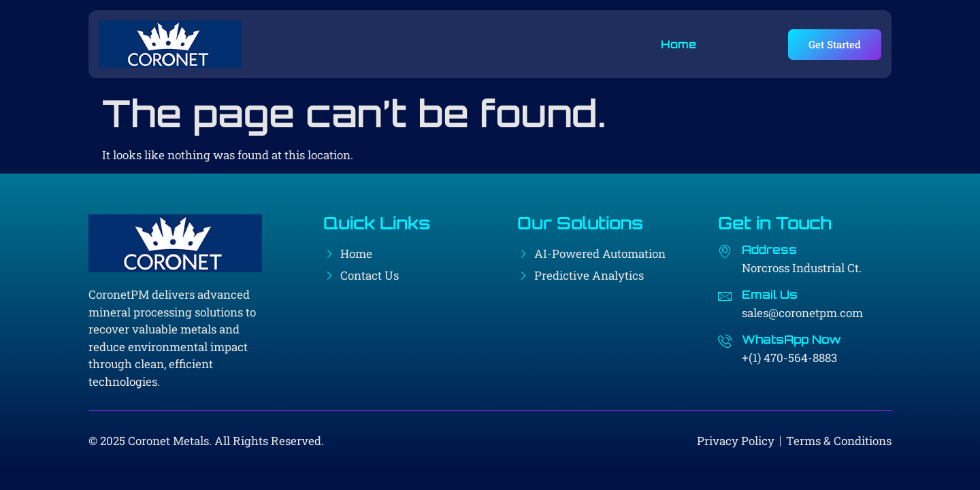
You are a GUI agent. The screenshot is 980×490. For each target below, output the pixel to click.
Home (679, 44)
